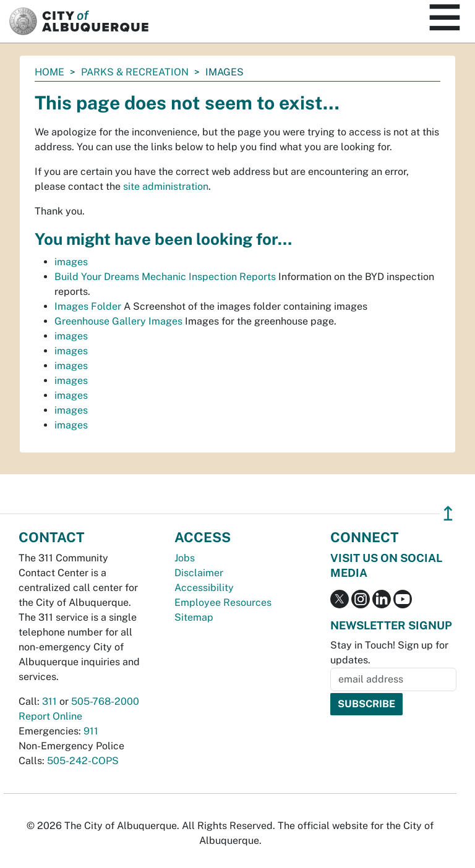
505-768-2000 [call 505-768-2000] (105, 701)
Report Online (50, 716)
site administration (166, 186)
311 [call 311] (49, 701)
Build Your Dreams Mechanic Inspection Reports (165, 277)
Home (49, 72)
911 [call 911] (91, 731)
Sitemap (194, 617)
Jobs (185, 558)
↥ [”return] (448, 513)
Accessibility (204, 588)
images (71, 262)
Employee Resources (223, 602)
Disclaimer (199, 573)
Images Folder (88, 306)
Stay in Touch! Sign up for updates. (389, 653)
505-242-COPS (83, 761)
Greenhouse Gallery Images (118, 321)
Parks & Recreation (135, 72)
